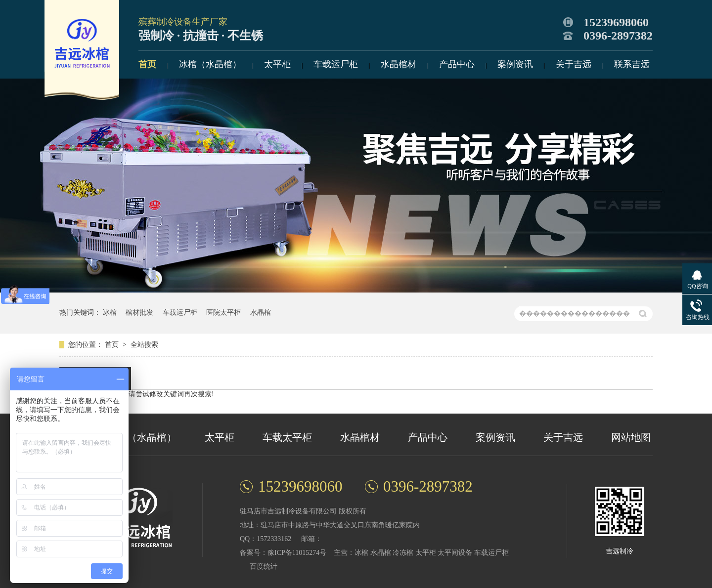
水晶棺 (261, 313)
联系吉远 (632, 64)
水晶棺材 (399, 64)
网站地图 (631, 437)
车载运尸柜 (336, 64)
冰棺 (110, 313)
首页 (147, 64)
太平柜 (277, 64)
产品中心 (457, 64)
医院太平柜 (223, 313)
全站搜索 (144, 345)
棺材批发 (139, 313)
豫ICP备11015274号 (297, 553)
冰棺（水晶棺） (210, 64)
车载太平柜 (287, 437)
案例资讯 (515, 64)
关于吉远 (574, 64)
